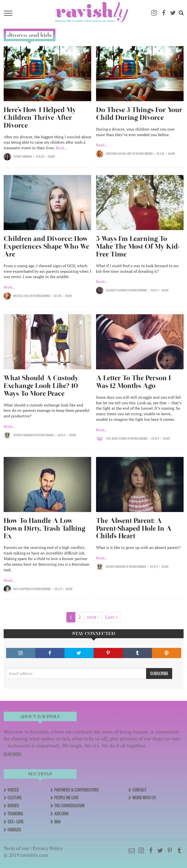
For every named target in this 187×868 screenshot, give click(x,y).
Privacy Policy (48, 848)
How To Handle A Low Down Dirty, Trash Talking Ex (45, 528)
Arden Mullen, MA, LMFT (119, 154)
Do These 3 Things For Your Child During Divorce (139, 114)
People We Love (66, 798)
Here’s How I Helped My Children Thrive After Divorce (40, 118)
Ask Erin (61, 814)
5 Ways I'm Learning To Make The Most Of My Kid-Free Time (138, 246)
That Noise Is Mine (116, 438)
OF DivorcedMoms (142, 154)
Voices (13, 790)
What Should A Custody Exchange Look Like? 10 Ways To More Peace (41, 386)
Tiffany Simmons (23, 157)
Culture (15, 798)
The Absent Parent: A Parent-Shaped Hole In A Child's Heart (134, 528)
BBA (57, 822)
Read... (61, 148)
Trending (15, 814)
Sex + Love (16, 822)
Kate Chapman (22, 589)
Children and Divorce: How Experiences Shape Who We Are (46, 246)
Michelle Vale (21, 296)
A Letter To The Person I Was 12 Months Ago (134, 382)
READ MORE (13, 754)
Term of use (16, 848)
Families (14, 830)
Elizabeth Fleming (116, 290)
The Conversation (69, 806)
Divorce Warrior (23, 435)
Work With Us (144, 798)
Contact (139, 790)
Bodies (13, 806)
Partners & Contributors (76, 790)
